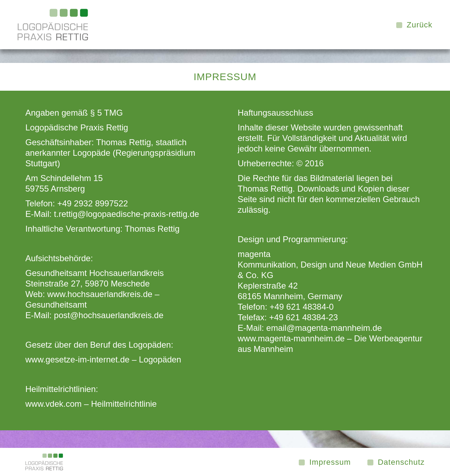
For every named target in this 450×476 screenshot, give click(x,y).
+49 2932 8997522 (93, 203)
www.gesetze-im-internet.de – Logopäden (103, 359)
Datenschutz (401, 462)
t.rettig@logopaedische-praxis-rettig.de (126, 214)
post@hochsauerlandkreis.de (109, 315)
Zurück (420, 25)
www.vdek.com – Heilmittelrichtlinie (91, 404)
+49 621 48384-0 (302, 307)
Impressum (330, 462)
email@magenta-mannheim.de (324, 328)
